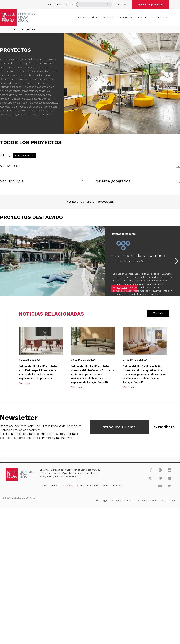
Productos (94, 17)
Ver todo (158, 313)
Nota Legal (102, 501)
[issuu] (160, 478)
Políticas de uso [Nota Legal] (169, 501)
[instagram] (160, 470)
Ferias (139, 17)
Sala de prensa (125, 17)
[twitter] (170, 486)
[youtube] (160, 486)
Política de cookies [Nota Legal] (147, 501)
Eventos (149, 17)
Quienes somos (53, 4)
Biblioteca (162, 17)
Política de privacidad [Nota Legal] (122, 501)
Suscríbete (164, 427)
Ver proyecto (124, 288)
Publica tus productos (150, 4)
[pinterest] (151, 478)
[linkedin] (170, 470)
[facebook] (151, 470)
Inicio (15, 29)
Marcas (81, 17)
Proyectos (108, 17)
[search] (94, 5)
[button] (90, 166)
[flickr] (170, 478)
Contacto (69, 4)
